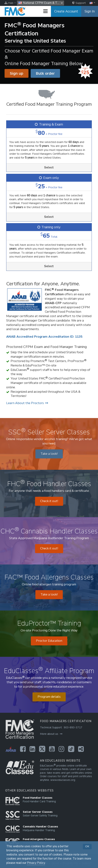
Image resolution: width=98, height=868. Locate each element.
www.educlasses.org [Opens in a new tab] (63, 780)
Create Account (66, 11)
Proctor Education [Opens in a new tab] (49, 641)
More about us (51, 734)
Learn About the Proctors (27, 403)
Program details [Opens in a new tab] (49, 697)
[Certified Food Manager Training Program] (49, 99)
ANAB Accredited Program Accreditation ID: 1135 (44, 337)
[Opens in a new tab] (23, 749)
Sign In (90, 11)
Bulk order (45, 73)
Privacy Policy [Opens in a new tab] (36, 863)
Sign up (17, 73)
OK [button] (87, 846)
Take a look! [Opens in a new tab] (49, 454)
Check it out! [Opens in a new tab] (49, 501)
